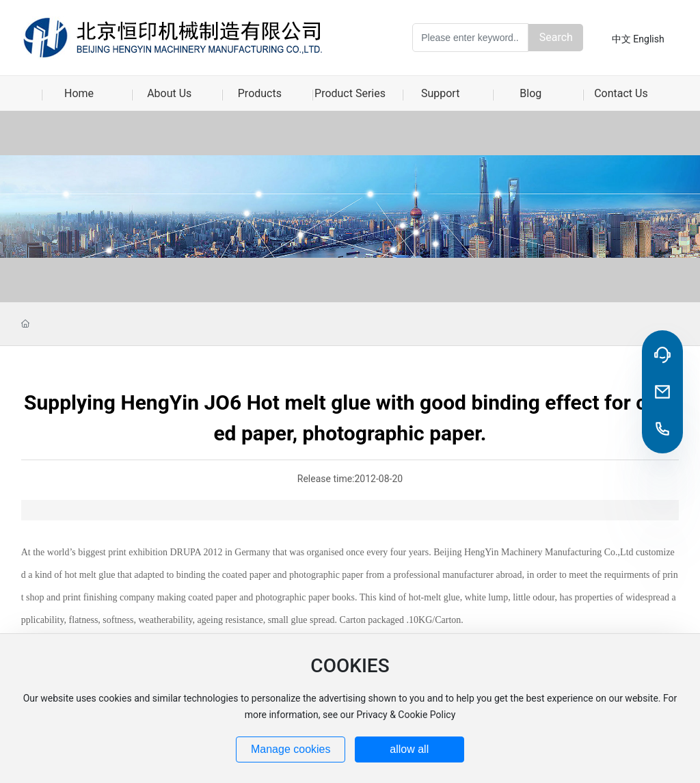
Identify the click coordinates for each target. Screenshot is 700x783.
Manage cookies (291, 749)
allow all (409, 749)
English (648, 39)
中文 (621, 39)
